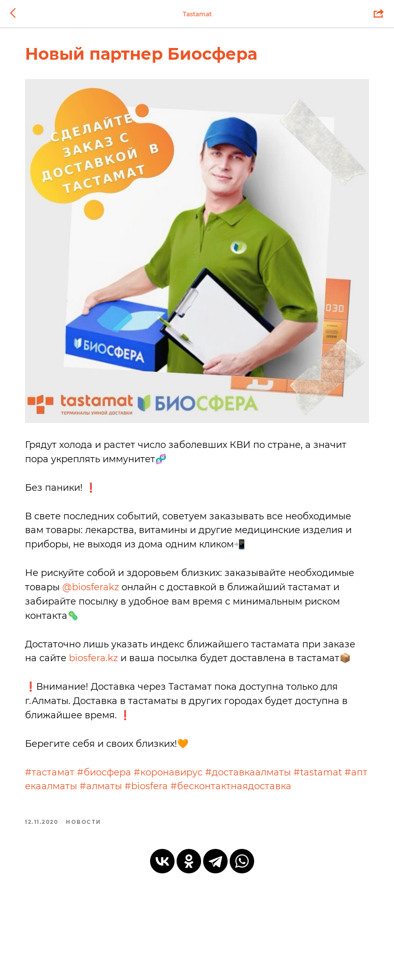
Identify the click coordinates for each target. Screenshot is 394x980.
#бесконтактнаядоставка (256, 788)
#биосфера (113, 774)
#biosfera (171, 788)
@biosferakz (168, 574)
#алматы (126, 788)
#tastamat (326, 774)
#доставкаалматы (257, 774)
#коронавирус (177, 774)
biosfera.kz (137, 646)
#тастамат (58, 774)
